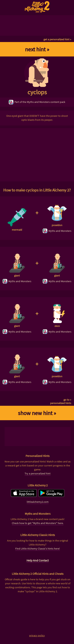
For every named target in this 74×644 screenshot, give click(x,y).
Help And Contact (38, 560)
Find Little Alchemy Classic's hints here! (38, 549)
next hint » (37, 49)
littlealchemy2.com (38, 502)
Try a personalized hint (38, 473)
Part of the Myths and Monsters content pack (37, 102)
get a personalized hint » (57, 39)
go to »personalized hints (61, 401)
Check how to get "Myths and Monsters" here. (38, 523)
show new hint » (37, 413)
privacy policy (37, 635)
